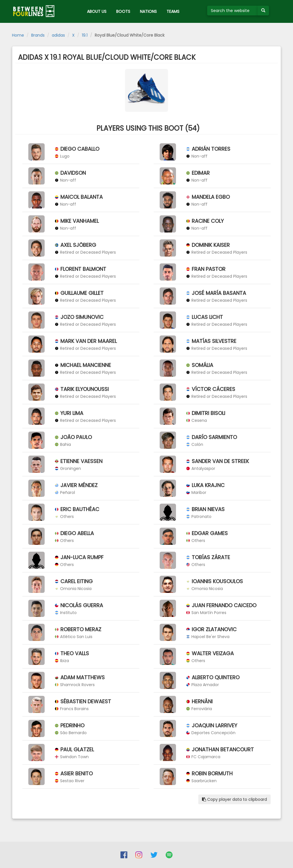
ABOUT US (97, 11)
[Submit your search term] (263, 11)
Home (18, 35)
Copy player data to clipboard (234, 799)
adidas (58, 35)
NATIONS (148, 11)
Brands (38, 35)
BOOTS (123, 11)
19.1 (85, 35)
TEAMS (173, 11)
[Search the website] (232, 11)
